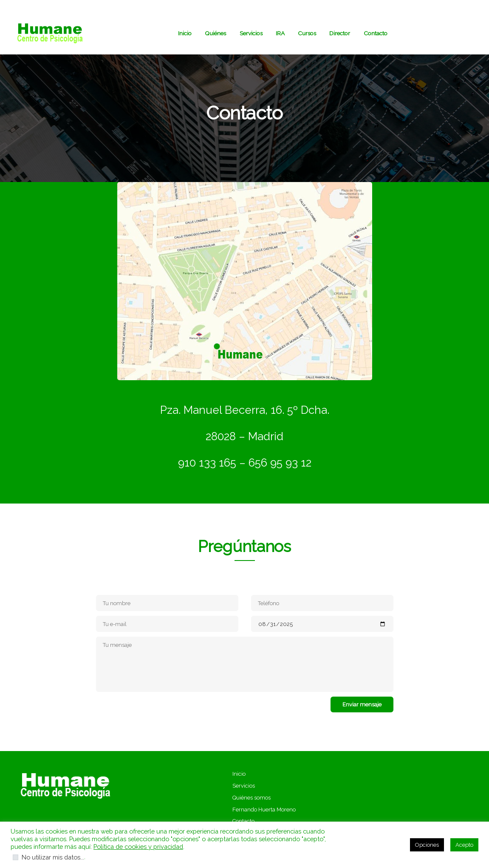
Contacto (243, 821)
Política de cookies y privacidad (138, 847)
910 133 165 (207, 463)
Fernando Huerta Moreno (264, 810)
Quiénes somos (252, 798)
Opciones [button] (427, 845)
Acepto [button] (464, 845)
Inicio (239, 774)
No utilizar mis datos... (53, 857)
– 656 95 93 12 (274, 463)
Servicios (244, 786)
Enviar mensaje (362, 704)
